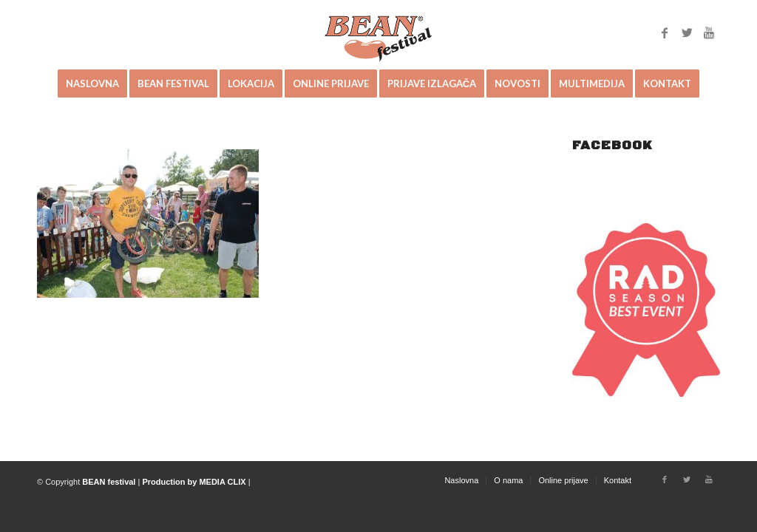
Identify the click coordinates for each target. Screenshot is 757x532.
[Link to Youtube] (709, 33)
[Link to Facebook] (665, 33)
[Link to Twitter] (687, 33)
